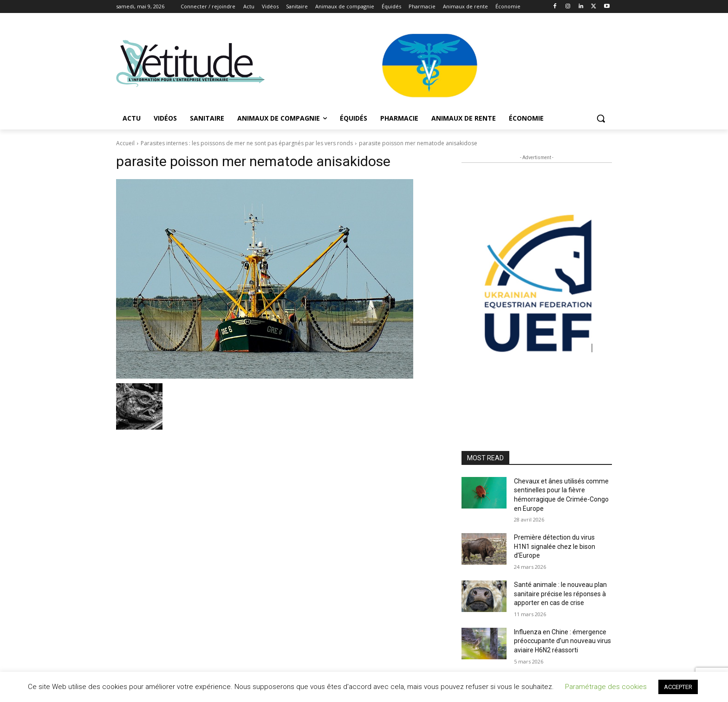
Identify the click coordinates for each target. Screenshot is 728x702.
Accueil (125, 143)
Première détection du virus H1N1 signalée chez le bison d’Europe (555, 546)
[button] (601, 118)
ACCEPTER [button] (678, 687)
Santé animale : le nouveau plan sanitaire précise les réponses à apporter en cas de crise (560, 594)
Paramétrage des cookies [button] (606, 687)
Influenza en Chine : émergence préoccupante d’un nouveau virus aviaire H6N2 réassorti (562, 641)
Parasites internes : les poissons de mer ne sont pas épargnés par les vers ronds (247, 143)
